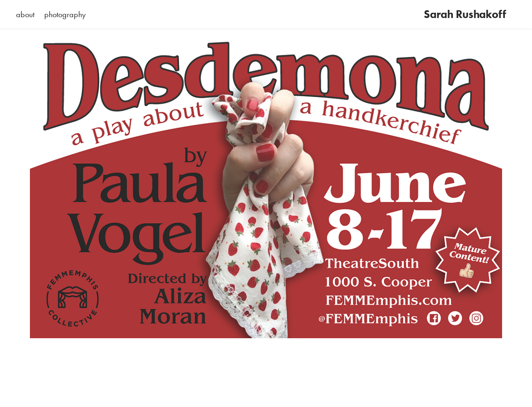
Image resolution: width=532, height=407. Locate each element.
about (25, 14)
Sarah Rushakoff (465, 14)
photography (65, 14)
